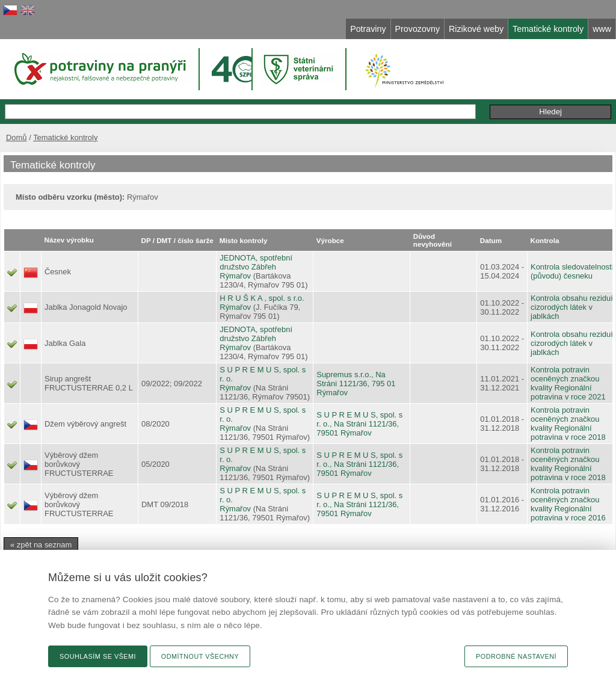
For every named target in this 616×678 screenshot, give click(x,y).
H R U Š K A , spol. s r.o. (262, 298)
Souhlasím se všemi (98, 656)
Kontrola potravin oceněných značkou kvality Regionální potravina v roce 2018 (568, 424)
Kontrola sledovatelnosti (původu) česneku (572, 271)
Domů (17, 137)
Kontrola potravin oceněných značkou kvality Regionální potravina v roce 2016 (568, 504)
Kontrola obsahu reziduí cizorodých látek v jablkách (572, 307)
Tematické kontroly (65, 137)
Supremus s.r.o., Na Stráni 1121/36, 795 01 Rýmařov (356, 384)
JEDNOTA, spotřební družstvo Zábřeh (256, 262)
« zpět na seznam (41, 545)
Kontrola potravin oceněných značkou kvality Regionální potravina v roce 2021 (568, 383)
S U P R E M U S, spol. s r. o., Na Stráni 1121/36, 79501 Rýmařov (359, 424)
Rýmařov (235, 276)
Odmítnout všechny (200, 656)
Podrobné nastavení (516, 656)
